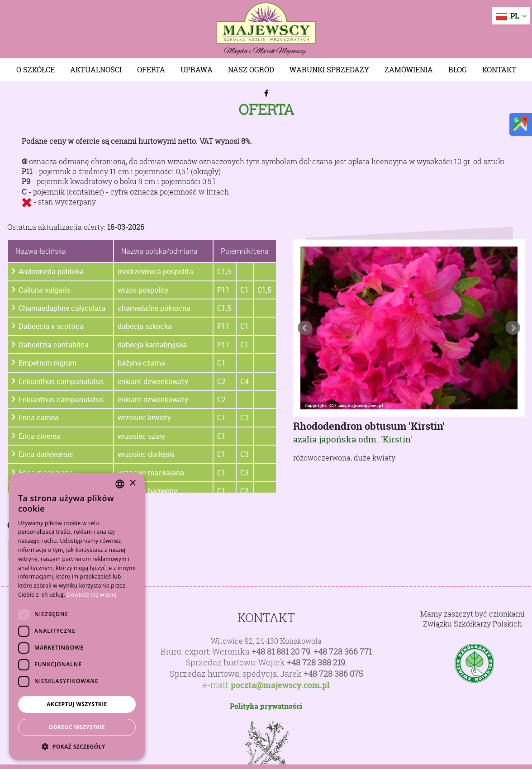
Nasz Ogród (251, 70)
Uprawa (197, 70)
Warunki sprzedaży (329, 70)
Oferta (151, 70)
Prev (305, 328)
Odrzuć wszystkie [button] (77, 727)
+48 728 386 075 (333, 674)
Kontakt (499, 70)
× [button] (132, 483)
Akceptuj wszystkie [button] (77, 704)
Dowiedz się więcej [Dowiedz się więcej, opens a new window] (92, 595)
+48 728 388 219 (316, 662)
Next (513, 328)
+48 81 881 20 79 (281, 652)
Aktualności (96, 70)
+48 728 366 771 (343, 652)
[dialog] (77, 616)
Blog (458, 70)
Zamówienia (409, 70)
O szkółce (36, 70)
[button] (77, 746)
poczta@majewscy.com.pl (280, 685)
